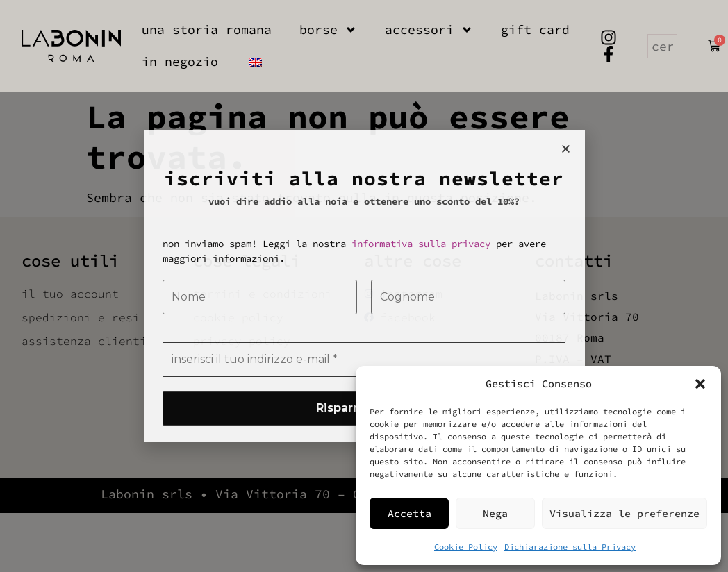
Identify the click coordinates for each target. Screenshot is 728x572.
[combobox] (662, 46)
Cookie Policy (466, 547)
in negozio (180, 61)
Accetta (409, 513)
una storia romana (207, 30)
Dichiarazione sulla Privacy (570, 547)
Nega (495, 513)
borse (328, 30)
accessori (429, 30)
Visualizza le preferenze (624, 513)
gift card (535, 30)
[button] (700, 384)
